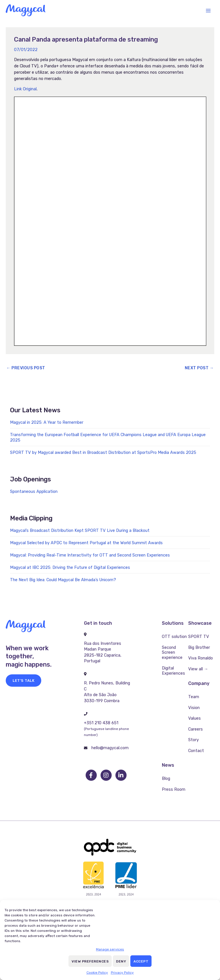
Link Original (25, 89)
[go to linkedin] (121, 775)
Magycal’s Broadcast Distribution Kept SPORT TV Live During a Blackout (80, 530)
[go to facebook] (91, 775)
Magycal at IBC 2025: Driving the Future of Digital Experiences (70, 567)
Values (195, 718)
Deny (121, 961)
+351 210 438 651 (101, 723)
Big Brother (199, 647)
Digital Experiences (173, 671)
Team (194, 697)
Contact (196, 751)
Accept (141, 961)
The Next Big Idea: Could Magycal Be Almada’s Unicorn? (63, 580)
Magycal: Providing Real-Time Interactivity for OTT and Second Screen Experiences (90, 555)
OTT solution (174, 637)
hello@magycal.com (110, 748)
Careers (196, 729)
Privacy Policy (122, 973)
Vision (194, 708)
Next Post (199, 368)
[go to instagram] (106, 775)
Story (194, 740)
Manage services (110, 949)
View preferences (90, 961)
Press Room (174, 789)
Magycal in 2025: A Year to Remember (47, 422)
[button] (23, 681)
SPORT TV (199, 637)
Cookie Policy (97, 973)
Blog (166, 778)
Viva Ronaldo (201, 658)
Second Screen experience (172, 652)
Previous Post (26, 368)
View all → (198, 669)
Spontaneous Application (34, 491)
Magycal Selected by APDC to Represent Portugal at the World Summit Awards (86, 543)
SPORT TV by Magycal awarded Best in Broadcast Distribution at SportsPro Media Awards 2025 (103, 452)
